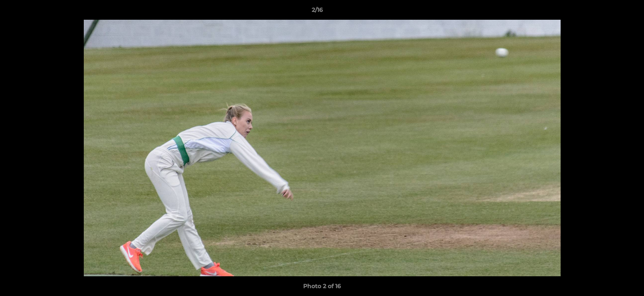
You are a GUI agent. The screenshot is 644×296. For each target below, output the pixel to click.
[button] (609, 12)
